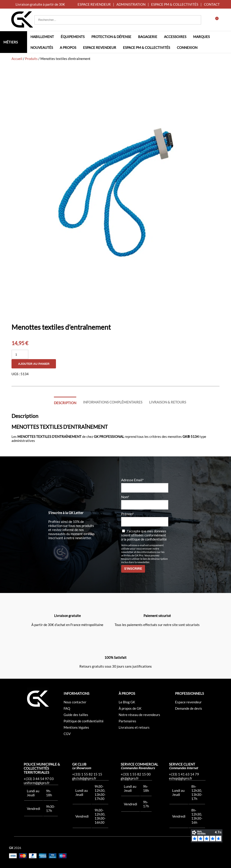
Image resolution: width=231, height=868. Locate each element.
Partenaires (127, 721)
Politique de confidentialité (84, 721)
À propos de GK (130, 708)
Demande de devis (189, 708)
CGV (67, 734)
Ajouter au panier (34, 364)
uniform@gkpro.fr (37, 783)
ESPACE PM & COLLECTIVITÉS (175, 4)
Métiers (11, 42)
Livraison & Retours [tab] (168, 402)
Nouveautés (42, 47)
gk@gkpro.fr (130, 778)
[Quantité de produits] (20, 354)
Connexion (187, 47)
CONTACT (212, 4)
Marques (201, 37)
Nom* (125, 497)
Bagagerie (148, 37)
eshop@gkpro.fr (181, 778)
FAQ (67, 708)
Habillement (42, 37)
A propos (68, 47)
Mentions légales (76, 727)
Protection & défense (111, 37)
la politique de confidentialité (145, 539)
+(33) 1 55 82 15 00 (136, 774)
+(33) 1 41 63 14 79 (184, 774)
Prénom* (127, 514)
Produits (31, 59)
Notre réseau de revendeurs (139, 715)
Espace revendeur (100, 47)
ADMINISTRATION (131, 4)
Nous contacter (75, 702)
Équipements (73, 37)
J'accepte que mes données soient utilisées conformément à (144, 535)
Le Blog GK (127, 702)
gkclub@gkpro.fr (84, 778)
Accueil (17, 59)
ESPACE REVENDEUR (94, 4)
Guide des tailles (76, 715)
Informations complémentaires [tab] (113, 402)
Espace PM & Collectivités (147, 47)
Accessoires (175, 37)
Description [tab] (65, 403)
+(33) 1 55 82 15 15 (87, 774)
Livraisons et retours (134, 727)
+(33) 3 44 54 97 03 (39, 779)
